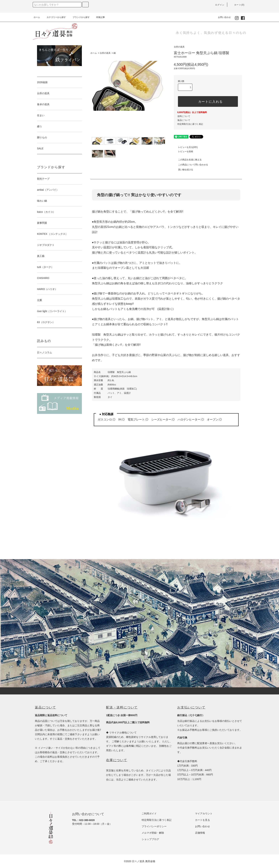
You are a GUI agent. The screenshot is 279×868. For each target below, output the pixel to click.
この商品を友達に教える (188, 160)
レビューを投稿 (183, 151)
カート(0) (237, 5)
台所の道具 (105, 53)
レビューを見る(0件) (186, 147)
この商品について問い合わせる (191, 165)
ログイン (218, 5)
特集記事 (98, 17)
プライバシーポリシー (154, 826)
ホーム (37, 17)
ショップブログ (150, 839)
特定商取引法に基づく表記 (190, 124)
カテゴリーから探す (54, 17)
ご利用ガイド (149, 814)
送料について (184, 116)
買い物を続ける (183, 170)
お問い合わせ (222, 17)
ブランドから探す (79, 17)
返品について (184, 120)
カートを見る (202, 820)
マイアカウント (204, 814)
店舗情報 (200, 833)
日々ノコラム (44, 352)
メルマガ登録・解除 (153, 833)
